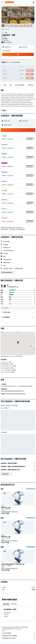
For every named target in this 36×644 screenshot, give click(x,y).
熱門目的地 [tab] (14, 604)
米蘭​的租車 (6, 614)
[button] (2, 2)
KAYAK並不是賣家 (19, 633)
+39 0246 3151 (5, 40)
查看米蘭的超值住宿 (31, 518)
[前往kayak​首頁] (9, 2)
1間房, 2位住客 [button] (6, 51)
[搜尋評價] (19, 308)
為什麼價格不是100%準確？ (19, 638)
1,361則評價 (9, 42)
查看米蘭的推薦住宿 (31, 547)
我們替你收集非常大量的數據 (19, 636)
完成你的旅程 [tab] (6, 604)
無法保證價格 (19, 629)
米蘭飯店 (6, 616)
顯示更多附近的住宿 (31, 489)
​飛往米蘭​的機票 (7, 612)
